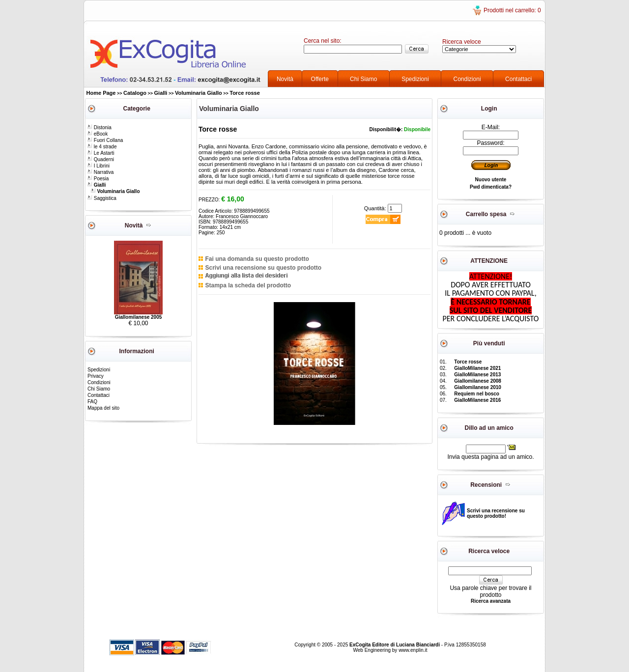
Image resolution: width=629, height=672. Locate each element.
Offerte (320, 79)
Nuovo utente (491, 180)
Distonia (99, 127)
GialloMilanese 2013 (477, 375)
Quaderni (100, 159)
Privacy (96, 376)
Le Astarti (100, 153)
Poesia (98, 179)
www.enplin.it (413, 650)
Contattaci (518, 79)
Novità (285, 79)
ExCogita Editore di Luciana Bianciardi (395, 645)
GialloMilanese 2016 (477, 400)
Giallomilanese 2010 (478, 387)
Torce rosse (245, 93)
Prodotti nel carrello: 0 (512, 10)
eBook (97, 134)
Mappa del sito (103, 408)
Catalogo (135, 93)
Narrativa (100, 172)
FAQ (92, 402)
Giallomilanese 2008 (478, 381)
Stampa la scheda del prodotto (248, 285)
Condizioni (467, 79)
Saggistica (102, 198)
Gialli (161, 93)
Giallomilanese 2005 (139, 317)
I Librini (98, 166)
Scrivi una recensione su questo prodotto (263, 268)
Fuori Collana (105, 140)
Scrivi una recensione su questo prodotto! (496, 513)
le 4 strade (102, 147)
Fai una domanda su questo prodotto (257, 259)
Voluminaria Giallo (199, 93)
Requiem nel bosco (477, 394)
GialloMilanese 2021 (477, 368)
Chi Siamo (363, 79)
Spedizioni (415, 79)
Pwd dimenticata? (491, 187)
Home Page (101, 93)
